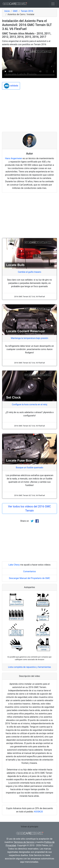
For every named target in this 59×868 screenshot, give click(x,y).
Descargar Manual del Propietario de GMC (29, 578)
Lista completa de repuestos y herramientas (29, 667)
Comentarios (29, 571)
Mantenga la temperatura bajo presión (30, 338)
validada (11, 86)
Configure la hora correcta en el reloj (29, 404)
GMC (15, 11)
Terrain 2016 (27, 11)
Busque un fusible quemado (29, 468)
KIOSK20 (39, 812)
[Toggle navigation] (53, 4)
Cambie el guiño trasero (30, 272)
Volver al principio (29, 827)
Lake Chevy (14, 565)
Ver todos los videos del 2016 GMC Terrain (30, 508)
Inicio (7, 11)
